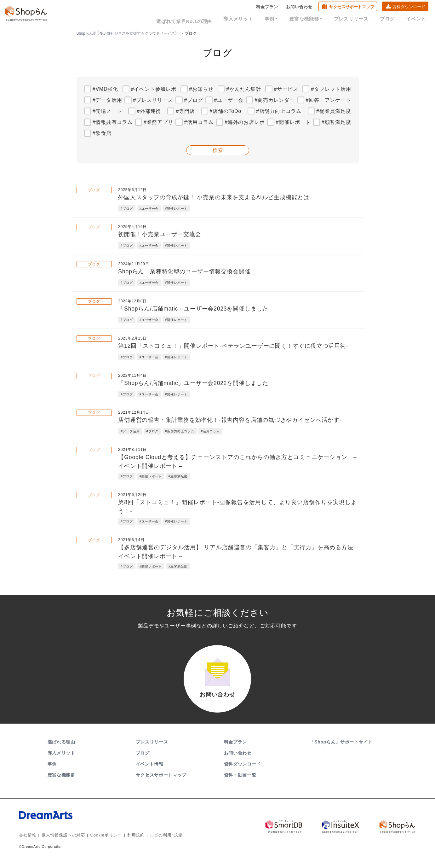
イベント (417, 20)
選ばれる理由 (61, 748)
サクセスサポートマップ (352, 8)
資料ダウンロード (409, 8)
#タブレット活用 (331, 89)
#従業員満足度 (334, 111)
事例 (285, 20)
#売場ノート (107, 111)
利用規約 (129, 841)
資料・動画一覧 (240, 781)
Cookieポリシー (101, 841)
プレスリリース (358, 20)
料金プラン (267, 8)
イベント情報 (150, 770)
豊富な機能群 (316, 20)
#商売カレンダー (275, 100)
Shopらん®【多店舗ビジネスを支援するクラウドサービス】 (128, 33)
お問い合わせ (299, 8)
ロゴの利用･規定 (157, 841)
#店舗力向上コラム (279, 111)
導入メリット (255, 20)
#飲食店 (102, 133)
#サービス (286, 89)
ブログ (391, 20)
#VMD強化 (105, 89)
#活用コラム (199, 122)
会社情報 (27, 841)
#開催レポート (293, 122)
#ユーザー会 (229, 100)
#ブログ (194, 100)
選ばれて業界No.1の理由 (204, 20)
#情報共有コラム (113, 122)
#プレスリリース (153, 100)
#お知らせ (201, 89)
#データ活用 (107, 100)
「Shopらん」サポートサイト (342, 748)
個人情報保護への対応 (60, 841)
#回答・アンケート (328, 100)
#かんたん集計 (244, 89)
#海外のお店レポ (245, 122)
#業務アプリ (158, 122)
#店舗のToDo (225, 111)
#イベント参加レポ (154, 89)
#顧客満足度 (336, 122)
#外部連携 (149, 111)
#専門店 (185, 111)
